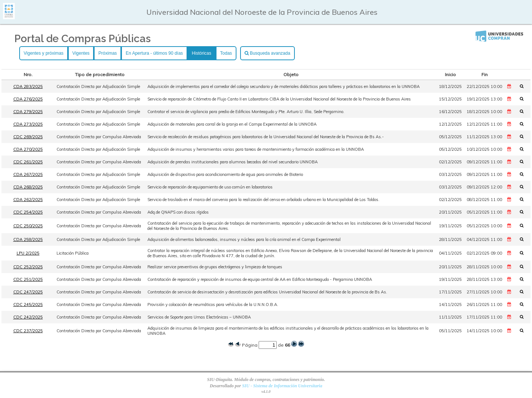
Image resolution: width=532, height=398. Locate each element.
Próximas (108, 53)
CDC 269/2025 (28, 137)
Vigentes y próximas (44, 53)
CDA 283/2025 (28, 86)
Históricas (202, 53)
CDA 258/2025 (28, 239)
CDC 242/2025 (28, 317)
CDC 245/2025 (28, 305)
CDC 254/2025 (28, 212)
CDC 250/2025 (28, 226)
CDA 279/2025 (28, 112)
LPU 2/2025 (28, 253)
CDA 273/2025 (28, 124)
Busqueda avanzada (267, 53)
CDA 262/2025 (28, 200)
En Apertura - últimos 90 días (154, 53)
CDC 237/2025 (28, 331)
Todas (226, 53)
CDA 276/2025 (28, 99)
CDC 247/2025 (28, 292)
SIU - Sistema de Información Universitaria (282, 386)
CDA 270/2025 (28, 149)
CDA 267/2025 (28, 174)
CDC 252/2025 (28, 267)
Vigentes (81, 53)
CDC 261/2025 (28, 162)
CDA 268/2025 (28, 187)
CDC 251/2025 (28, 279)
